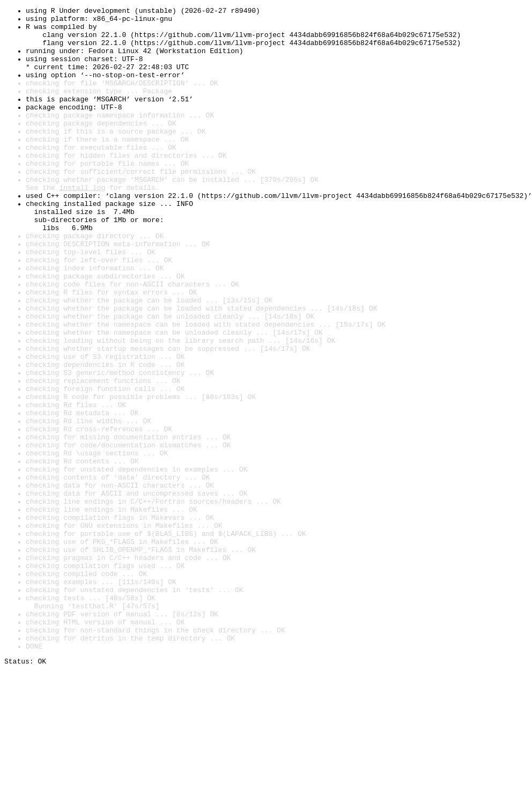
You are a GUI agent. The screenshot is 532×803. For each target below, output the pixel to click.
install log (82, 224)
